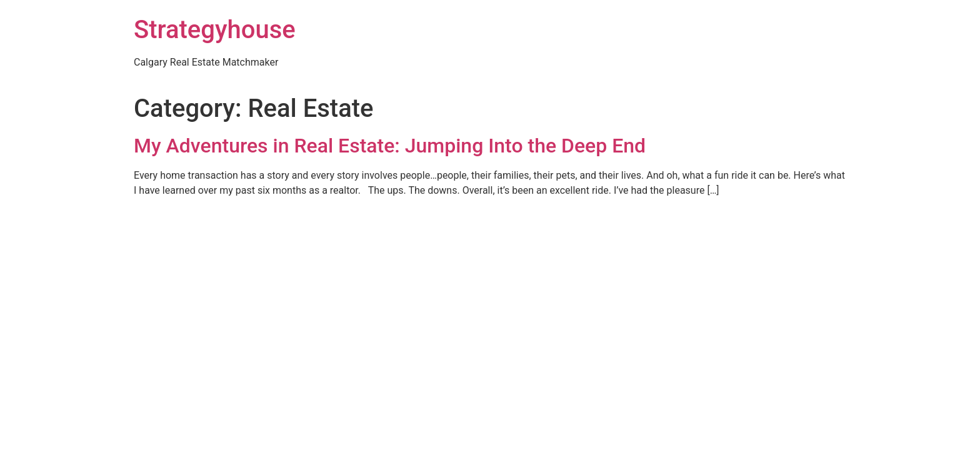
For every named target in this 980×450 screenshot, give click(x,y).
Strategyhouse (215, 30)
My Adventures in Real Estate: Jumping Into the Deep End (390, 146)
